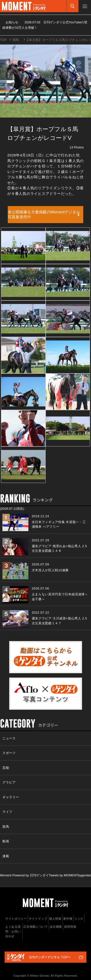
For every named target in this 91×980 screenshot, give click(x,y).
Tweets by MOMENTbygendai (70, 875)
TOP (3, 40)
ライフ (7, 812)
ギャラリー (11, 797)
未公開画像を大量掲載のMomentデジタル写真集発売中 (44, 214)
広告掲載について (36, 927)
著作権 (68, 919)
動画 (6, 841)
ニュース (9, 738)
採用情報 (70, 927)
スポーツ (9, 753)
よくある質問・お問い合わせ (13, 931)
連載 (6, 856)
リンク (79, 919)
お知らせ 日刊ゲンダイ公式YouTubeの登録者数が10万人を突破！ (45, 25)
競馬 (16, 40)
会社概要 (56, 927)
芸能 (6, 768)
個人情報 (55, 919)
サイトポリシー (16, 919)
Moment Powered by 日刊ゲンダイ (24, 875)
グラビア (9, 782)
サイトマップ (38, 919)
